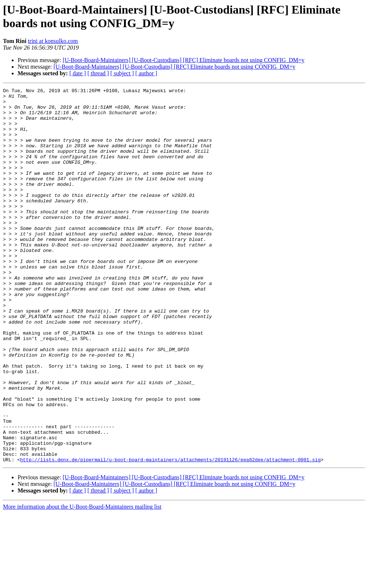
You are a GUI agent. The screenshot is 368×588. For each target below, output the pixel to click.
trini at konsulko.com (53, 41)
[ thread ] (98, 73)
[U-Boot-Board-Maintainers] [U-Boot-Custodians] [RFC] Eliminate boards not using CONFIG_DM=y (184, 60)
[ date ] (78, 73)
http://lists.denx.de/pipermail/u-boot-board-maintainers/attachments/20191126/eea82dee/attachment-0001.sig (170, 534)
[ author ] (146, 73)
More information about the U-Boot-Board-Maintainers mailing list (82, 582)
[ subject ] (122, 73)
